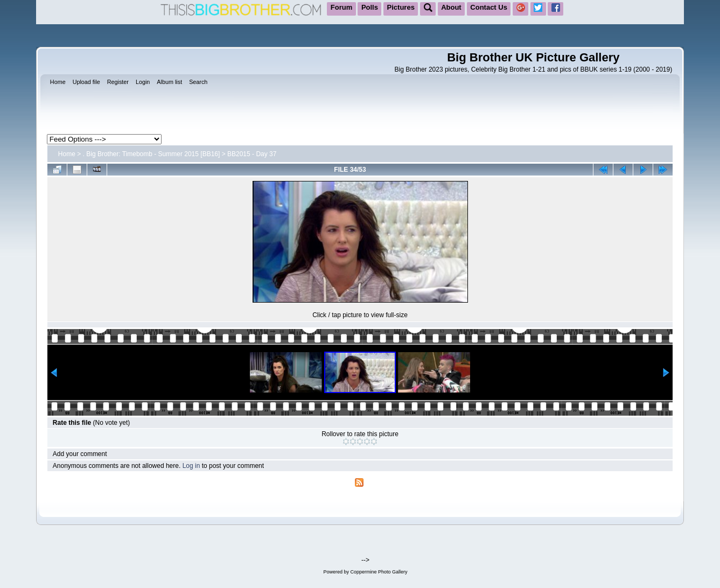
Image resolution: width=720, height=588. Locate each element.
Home (67, 154)
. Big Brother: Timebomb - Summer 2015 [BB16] (152, 154)
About (451, 7)
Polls (370, 7)
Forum (341, 7)
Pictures (401, 7)
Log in (191, 466)
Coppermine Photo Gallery (379, 572)
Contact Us (489, 7)
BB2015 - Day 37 (252, 154)
